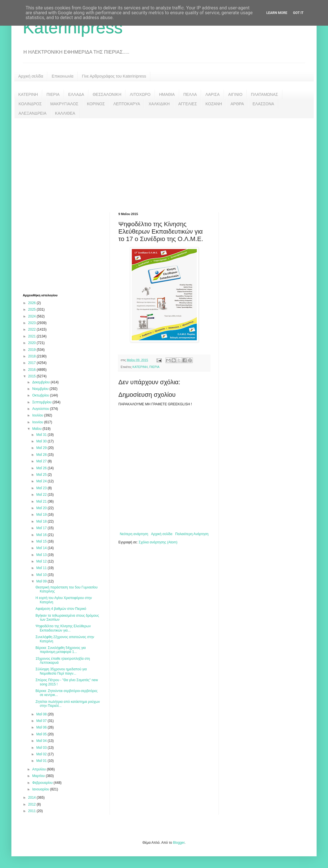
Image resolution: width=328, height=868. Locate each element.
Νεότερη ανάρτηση (134, 534)
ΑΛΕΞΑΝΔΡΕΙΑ (33, 113)
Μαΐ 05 (42, 734)
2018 (33, 356)
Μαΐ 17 (42, 528)
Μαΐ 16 (42, 535)
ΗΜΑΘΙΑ (167, 94)
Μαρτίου (39, 776)
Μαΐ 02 (42, 754)
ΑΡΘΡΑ (237, 104)
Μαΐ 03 (42, 748)
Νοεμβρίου (41, 389)
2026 (33, 303)
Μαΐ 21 (42, 501)
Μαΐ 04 (42, 741)
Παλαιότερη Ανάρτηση (192, 534)
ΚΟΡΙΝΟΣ (96, 104)
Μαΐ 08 (42, 714)
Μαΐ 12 (42, 561)
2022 (33, 329)
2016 (33, 370)
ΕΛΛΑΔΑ (76, 94)
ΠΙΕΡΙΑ (53, 94)
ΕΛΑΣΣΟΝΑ (263, 104)
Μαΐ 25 (42, 475)
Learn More (277, 13)
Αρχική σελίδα (31, 76)
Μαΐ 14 (42, 548)
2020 (33, 343)
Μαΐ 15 (42, 541)
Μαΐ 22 (42, 495)
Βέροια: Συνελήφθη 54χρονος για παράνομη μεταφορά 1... (60, 650)
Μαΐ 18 (42, 521)
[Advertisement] (164, 161)
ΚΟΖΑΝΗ (214, 104)
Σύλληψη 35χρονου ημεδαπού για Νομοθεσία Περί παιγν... (61, 671)
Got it (298, 13)
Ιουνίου (38, 422)
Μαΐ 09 (42, 581)
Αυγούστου (41, 409)
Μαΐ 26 (42, 468)
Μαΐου (37, 429)
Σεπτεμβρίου (42, 402)
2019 (33, 350)
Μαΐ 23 (42, 488)
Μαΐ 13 (42, 555)
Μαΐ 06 (42, 727)
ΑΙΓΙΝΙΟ (235, 94)
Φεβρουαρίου (43, 783)
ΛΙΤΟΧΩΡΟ (140, 94)
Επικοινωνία (62, 76)
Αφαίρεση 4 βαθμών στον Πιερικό (61, 609)
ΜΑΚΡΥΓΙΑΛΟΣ (64, 104)
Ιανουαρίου (41, 789)
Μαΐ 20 (42, 508)
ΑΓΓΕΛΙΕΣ (188, 104)
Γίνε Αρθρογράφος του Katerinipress (114, 76)
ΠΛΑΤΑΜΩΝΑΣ (265, 94)
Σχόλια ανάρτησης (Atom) (158, 542)
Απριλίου (40, 769)
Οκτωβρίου (41, 395)
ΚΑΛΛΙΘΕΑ (65, 113)
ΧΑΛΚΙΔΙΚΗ (159, 104)
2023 (33, 323)
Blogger (179, 843)
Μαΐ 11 (42, 568)
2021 (33, 336)
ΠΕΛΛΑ (190, 94)
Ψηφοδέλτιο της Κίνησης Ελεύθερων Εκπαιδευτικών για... (63, 628)
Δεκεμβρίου (41, 382)
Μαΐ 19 (42, 515)
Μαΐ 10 (42, 575)
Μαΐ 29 (42, 448)
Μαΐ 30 (42, 441)
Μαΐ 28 (42, 455)
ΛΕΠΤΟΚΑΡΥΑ (127, 104)
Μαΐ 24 (42, 481)
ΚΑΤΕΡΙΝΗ (28, 94)
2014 (33, 798)
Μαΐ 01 (42, 761)
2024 (33, 316)
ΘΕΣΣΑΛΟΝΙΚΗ (107, 94)
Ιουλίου (38, 415)
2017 (33, 363)
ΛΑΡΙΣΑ (212, 94)
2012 (33, 804)
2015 (33, 376)
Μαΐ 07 (42, 721)
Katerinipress (73, 28)
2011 (33, 811)
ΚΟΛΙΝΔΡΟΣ (30, 104)
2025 (33, 309)
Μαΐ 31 (42, 435)
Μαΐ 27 (42, 461)
